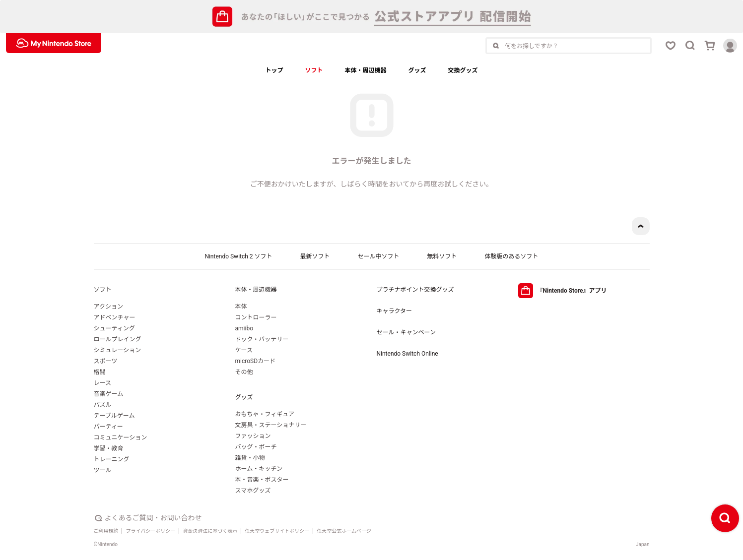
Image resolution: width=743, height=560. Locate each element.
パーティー (108, 427)
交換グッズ (463, 70)
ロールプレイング (118, 339)
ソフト (314, 70)
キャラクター (395, 311)
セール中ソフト (379, 256)
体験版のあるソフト (512, 256)
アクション (108, 307)
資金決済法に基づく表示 (210, 531)
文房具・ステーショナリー (271, 425)
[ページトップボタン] (641, 226)
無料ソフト (442, 256)
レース (102, 383)
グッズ (417, 70)
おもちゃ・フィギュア (265, 414)
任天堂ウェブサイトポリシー (277, 531)
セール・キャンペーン (406, 332)
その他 (244, 372)
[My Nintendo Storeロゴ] (54, 43)
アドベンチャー (115, 317)
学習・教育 (109, 448)
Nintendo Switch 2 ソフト (238, 256)
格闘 (100, 372)
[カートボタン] (710, 46)
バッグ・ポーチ (256, 447)
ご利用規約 (106, 531)
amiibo (244, 328)
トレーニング (112, 459)
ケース (244, 350)
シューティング (114, 328)
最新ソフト (315, 256)
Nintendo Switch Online (407, 354)
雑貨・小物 (250, 458)
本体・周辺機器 (365, 70)
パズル (103, 405)
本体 (241, 307)
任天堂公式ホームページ (344, 531)
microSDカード (256, 361)
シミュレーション (118, 350)
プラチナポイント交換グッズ (415, 290)
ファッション (253, 436)
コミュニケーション (121, 437)
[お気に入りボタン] (671, 46)
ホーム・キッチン (259, 469)
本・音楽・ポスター (262, 480)
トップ (274, 70)
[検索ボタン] (690, 46)
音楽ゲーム (109, 394)
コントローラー (256, 317)
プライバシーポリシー (151, 531)
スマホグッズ (253, 491)
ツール (103, 470)
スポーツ (106, 361)
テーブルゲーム (114, 416)
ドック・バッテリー (262, 339)
